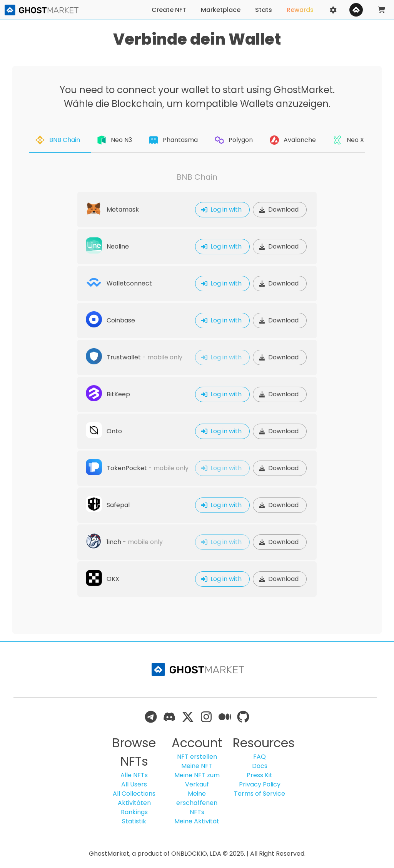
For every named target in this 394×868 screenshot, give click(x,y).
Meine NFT (197, 766)
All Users (134, 784)
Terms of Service (260, 794)
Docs (260, 766)
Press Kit (260, 775)
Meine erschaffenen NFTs (197, 803)
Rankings (134, 812)
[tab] (60, 140)
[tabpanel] (197, 385)
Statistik (134, 821)
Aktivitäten (134, 803)
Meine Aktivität (197, 821)
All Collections (134, 794)
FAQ (260, 757)
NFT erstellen (197, 757)
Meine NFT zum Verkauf (197, 780)
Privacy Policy (260, 784)
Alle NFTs (134, 775)
